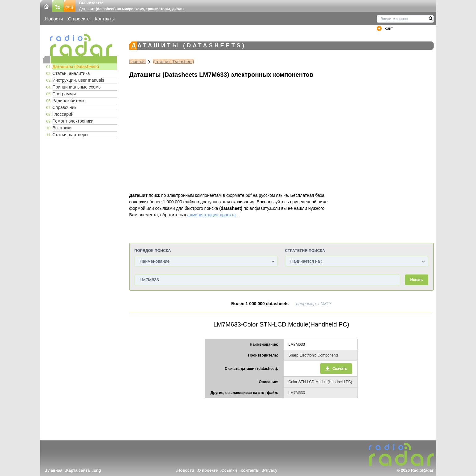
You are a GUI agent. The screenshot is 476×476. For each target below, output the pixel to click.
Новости (54, 19)
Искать (416, 280)
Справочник (64, 107)
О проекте (79, 19)
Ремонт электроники (73, 121)
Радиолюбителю (69, 101)
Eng (97, 470)
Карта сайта (78, 470)
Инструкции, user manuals (78, 80)
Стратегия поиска (305, 251)
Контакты (105, 19)
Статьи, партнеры (71, 135)
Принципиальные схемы (77, 87)
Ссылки (229, 470)
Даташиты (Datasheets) (76, 67)
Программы (64, 94)
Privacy (270, 470)
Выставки (62, 128)
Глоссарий (63, 114)
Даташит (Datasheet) (174, 62)
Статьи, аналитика (71, 73)
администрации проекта (211, 215)
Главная (137, 62)
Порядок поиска (153, 251)
